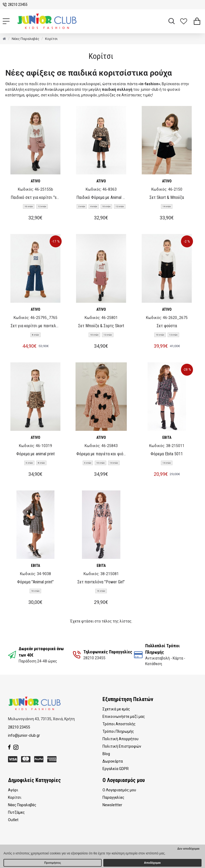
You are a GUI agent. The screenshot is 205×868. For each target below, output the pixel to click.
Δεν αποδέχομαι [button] (188, 849)
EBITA (167, 437)
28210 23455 (19, 727)
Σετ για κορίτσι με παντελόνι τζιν (36, 326)
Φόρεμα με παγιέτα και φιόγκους (101, 454)
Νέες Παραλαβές (25, 39)
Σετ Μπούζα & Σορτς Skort (101, 326)
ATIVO (36, 181)
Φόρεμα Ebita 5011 (167, 454)
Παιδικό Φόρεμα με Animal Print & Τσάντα (101, 197)
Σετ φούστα (167, 326)
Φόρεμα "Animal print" (35, 582)
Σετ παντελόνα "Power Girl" (101, 582)
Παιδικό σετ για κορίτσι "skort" (36, 197)
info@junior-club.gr (24, 735)
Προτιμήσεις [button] (53, 863)
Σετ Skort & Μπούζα (167, 197)
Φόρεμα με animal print (36, 454)
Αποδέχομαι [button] (152, 863)
